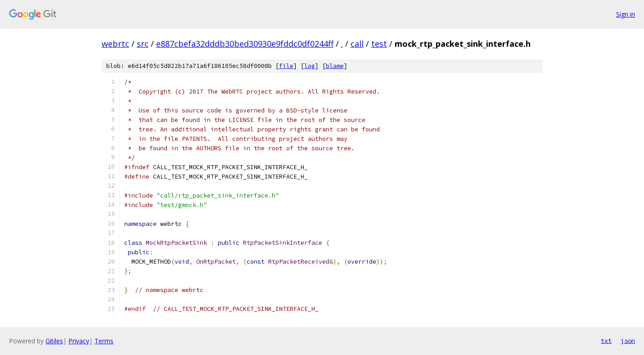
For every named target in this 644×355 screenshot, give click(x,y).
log (310, 66)
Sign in (626, 14)
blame (335, 66)
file (286, 66)
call (357, 44)
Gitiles (54, 341)
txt (606, 341)
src (143, 44)
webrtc (115, 44)
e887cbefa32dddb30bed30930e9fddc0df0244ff (245, 44)
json (628, 341)
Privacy (79, 341)
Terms (104, 341)
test (379, 44)
